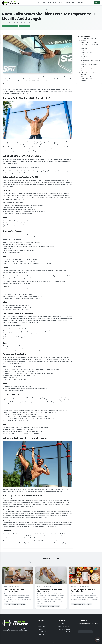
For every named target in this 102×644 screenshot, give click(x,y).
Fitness (60, 3)
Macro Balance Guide (64, 624)
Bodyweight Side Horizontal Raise (91, 61)
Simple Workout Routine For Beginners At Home (14, 590)
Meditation (80, 3)
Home (38, 3)
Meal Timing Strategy (64, 629)
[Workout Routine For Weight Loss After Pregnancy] (51, 575)
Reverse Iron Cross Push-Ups (89, 65)
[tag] (10, 26)
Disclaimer (72, 642)
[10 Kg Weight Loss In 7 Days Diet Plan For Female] (85, 575)
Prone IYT (84, 56)
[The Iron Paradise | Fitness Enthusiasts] (15, 623)
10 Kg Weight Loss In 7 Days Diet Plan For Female (83, 590)
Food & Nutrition (70, 3)
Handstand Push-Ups (87, 69)
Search (97, 3)
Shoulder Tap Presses (87, 52)
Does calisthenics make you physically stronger (27, 167)
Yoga (44, 3)
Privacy (56, 642)
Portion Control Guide (64, 632)
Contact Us (50, 642)
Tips (83, 50)
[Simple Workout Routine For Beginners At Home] (17, 575)
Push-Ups (84, 48)
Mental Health (52, 3)
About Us (44, 642)
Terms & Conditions (63, 642)
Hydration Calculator (64, 626)
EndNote (84, 81)
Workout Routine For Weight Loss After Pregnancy (50, 590)
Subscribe (97, 632)
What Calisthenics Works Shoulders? (89, 42)
